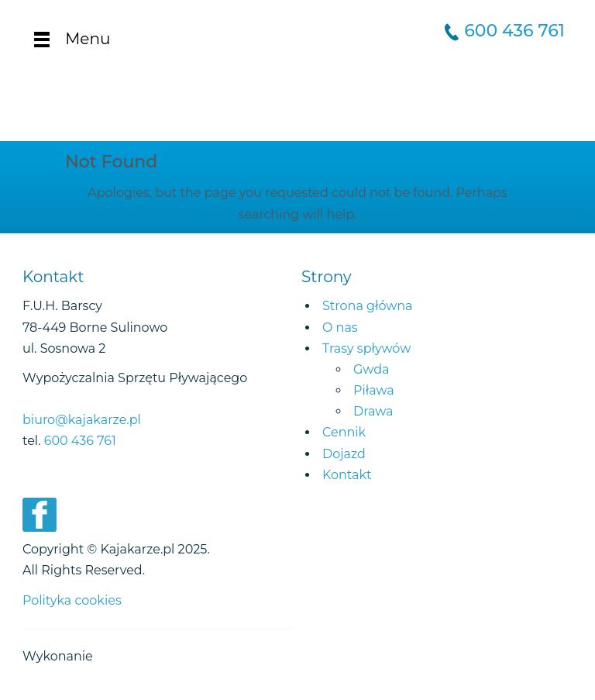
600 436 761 (514, 31)
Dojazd (344, 454)
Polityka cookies (72, 600)
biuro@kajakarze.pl (82, 420)
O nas (340, 328)
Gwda (371, 369)
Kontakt (347, 475)
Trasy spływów (366, 348)
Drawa (373, 411)
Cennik (344, 432)
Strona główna (368, 306)
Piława (374, 390)
